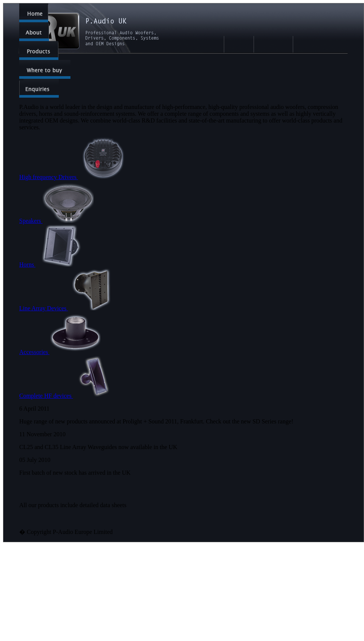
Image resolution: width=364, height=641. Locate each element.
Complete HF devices (67, 396)
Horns (53, 265)
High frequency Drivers (74, 177)
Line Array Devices (69, 308)
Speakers (57, 221)
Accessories (60, 352)
